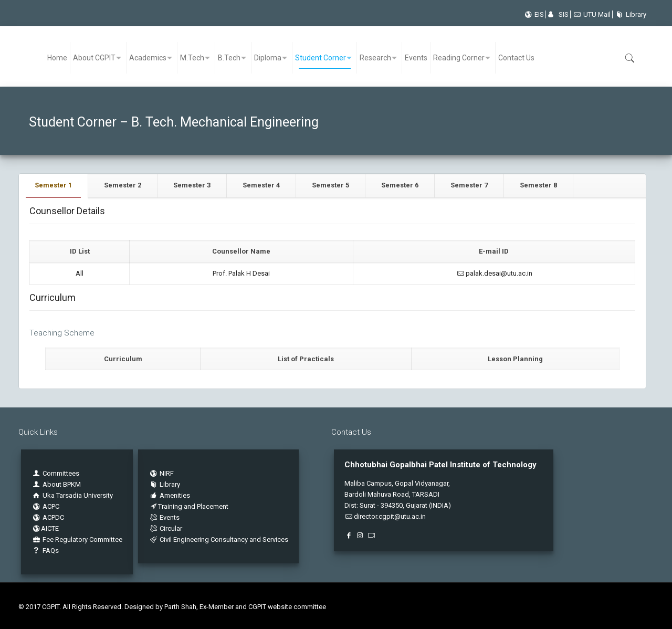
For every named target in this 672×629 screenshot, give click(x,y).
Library (629, 14)
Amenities (169, 495)
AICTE (45, 528)
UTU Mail (591, 14)
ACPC (45, 506)
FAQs (45, 551)
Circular (165, 528)
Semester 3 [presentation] (192, 185)
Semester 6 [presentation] (400, 185)
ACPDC (48, 517)
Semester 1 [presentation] (53, 185)
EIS (534, 14)
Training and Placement (188, 506)
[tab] (54, 186)
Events (164, 517)
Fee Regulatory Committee (77, 539)
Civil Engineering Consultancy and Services (218, 539)
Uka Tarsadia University (72, 495)
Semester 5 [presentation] (330, 185)
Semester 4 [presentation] (261, 185)
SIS (558, 14)
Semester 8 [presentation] (538, 185)
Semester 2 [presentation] (123, 185)
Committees (61, 473)
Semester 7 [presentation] (469, 185)
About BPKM (62, 484)
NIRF (167, 473)
